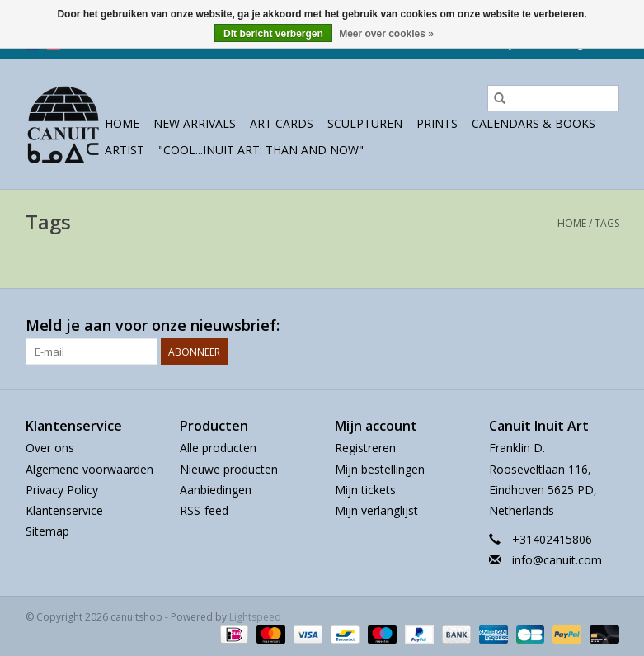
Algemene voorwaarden (89, 469)
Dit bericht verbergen (273, 34)
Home (122, 123)
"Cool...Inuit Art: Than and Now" (261, 150)
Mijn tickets (365, 490)
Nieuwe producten (229, 469)
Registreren (365, 448)
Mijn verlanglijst (376, 510)
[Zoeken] (553, 98)
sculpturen (365, 123)
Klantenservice (64, 510)
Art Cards (282, 123)
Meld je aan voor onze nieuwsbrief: (153, 326)
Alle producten (218, 448)
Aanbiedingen (216, 490)
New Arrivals (195, 123)
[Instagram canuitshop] (606, 326)
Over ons (50, 448)
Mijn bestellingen (380, 469)
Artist (125, 150)
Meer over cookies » (386, 34)
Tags (607, 223)
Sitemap (47, 531)
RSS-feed (204, 510)
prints (437, 123)
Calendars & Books (534, 123)
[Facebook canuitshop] (576, 326)
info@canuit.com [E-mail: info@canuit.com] (557, 560)
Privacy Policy (62, 490)
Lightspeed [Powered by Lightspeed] (255, 617)
